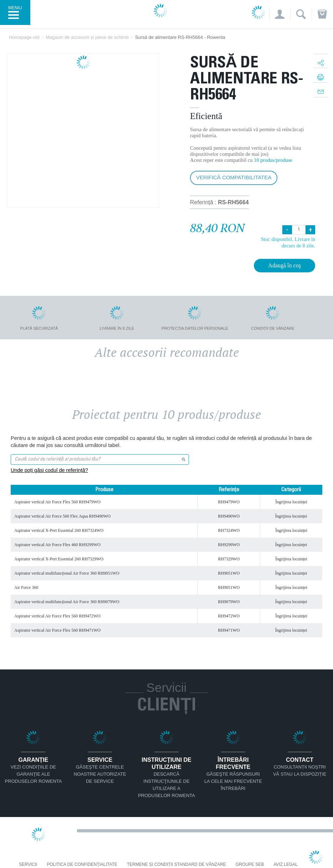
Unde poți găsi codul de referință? (49, 470)
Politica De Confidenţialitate (82, 865)
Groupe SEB (250, 865)
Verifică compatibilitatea (234, 177)
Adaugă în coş (285, 265)
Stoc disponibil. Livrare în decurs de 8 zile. (288, 242)
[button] (280, 14)
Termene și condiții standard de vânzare (176, 865)
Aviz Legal (286, 865)
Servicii (28, 865)
